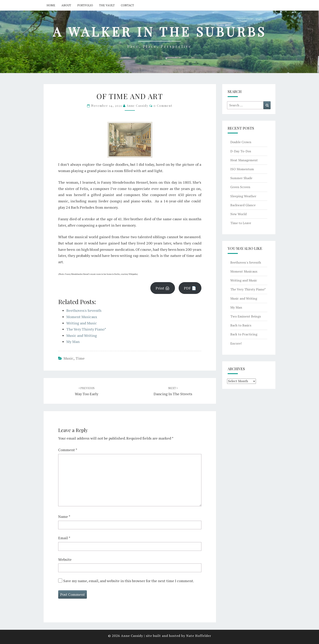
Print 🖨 (163, 288)
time (80, 358)
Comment (68, 450)
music (68, 358)
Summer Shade (241, 178)
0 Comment (163, 106)
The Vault (107, 5)
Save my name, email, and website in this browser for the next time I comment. (129, 581)
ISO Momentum (242, 169)
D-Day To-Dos (241, 151)
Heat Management (244, 160)
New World (238, 214)
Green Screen (240, 187)
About (66, 5)
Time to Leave (241, 223)
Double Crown (241, 142)
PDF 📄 (190, 288)
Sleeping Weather (243, 196)
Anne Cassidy (138, 106)
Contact (127, 5)
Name (64, 516)
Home (51, 5)
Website (65, 559)
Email (64, 538)
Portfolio (85, 5)
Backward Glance (243, 205)
